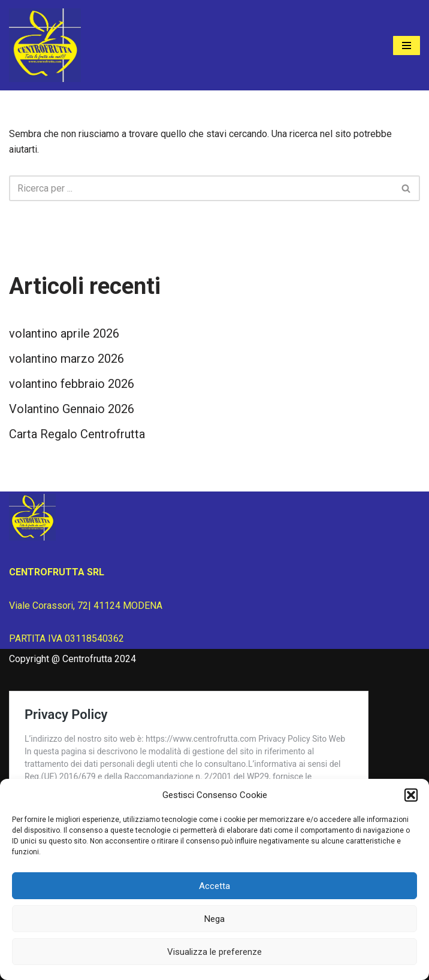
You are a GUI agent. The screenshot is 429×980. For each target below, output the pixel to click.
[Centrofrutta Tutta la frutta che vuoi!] (45, 45)
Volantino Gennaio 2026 (72, 409)
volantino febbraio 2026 (72, 384)
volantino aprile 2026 (64, 333)
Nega (214, 919)
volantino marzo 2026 (67, 359)
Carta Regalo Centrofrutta (77, 434)
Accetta (214, 886)
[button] (411, 795)
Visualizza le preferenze (214, 952)
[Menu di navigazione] (407, 45)
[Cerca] (201, 188)
